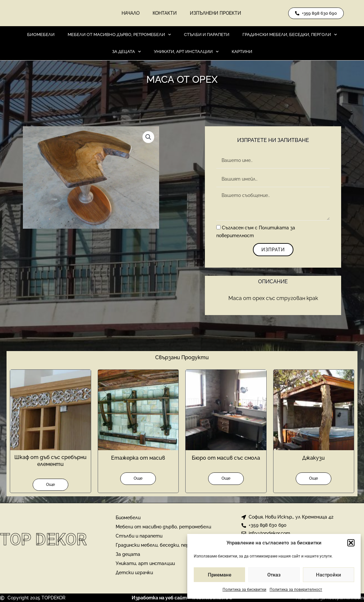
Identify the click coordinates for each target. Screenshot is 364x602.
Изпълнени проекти (215, 13)
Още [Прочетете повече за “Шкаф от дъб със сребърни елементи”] (50, 485)
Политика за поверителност (296, 590)
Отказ (274, 575)
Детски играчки (134, 573)
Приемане (220, 575)
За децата (126, 52)
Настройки (329, 575)
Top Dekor (43, 540)
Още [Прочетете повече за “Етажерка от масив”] (138, 478)
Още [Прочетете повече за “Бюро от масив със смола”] (226, 478)
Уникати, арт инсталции (186, 52)
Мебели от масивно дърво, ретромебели (119, 35)
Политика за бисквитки (244, 590)
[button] (351, 543)
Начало (131, 13)
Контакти (165, 13)
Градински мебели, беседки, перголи (290, 35)
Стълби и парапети (207, 35)
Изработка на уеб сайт (159, 598)
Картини (242, 52)
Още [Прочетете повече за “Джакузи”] (314, 478)
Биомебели (41, 35)
